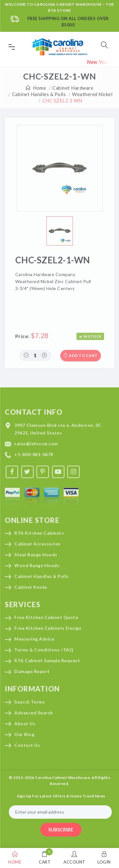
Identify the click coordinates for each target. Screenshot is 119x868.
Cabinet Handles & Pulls (39, 94)
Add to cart (81, 355)
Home (40, 88)
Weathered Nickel (92, 94)
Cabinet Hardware (73, 88)
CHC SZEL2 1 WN (62, 101)
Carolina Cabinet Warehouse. (63, 778)
